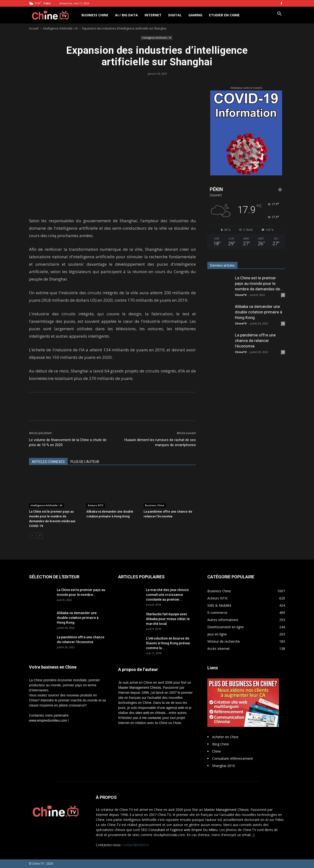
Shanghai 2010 (224, 766)
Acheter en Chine (225, 737)
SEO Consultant (153, 830)
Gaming (195, 15)
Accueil (34, 28)
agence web (175, 708)
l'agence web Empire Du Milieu (194, 830)
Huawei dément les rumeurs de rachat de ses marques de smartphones (160, 442)
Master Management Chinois (140, 688)
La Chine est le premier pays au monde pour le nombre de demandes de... (259, 283)
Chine (216, 751)
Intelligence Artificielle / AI (60, 28)
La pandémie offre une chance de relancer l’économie (255, 341)
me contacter (152, 718)
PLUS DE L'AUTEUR (85, 462)
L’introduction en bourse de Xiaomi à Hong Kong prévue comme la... (168, 643)
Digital (175, 15)
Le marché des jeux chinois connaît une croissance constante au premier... (167, 595)
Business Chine (95, 15)
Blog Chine (221, 744)
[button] (279, 14)
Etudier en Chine (224, 15)
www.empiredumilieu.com (48, 720)
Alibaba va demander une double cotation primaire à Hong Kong (259, 312)
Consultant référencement (233, 758)
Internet (153, 15)
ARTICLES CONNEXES (48, 462)
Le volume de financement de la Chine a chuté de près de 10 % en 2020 (68, 442)
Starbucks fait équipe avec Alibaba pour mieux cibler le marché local (168, 619)
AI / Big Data (126, 15)
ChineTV (241, 295)
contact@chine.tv (136, 845)
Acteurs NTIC (96, 505)
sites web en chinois (150, 713)
